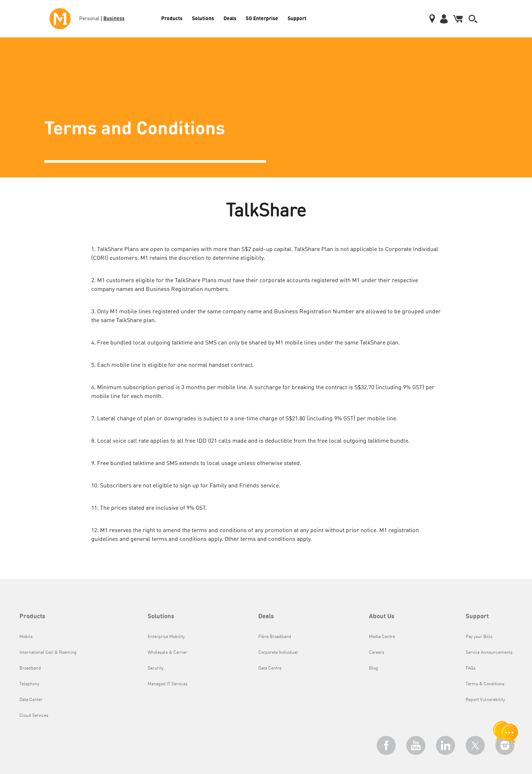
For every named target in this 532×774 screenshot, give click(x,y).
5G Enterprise (262, 18)
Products (172, 18)
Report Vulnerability (485, 700)
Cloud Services (34, 716)
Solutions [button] (161, 617)
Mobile (26, 637)
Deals (230, 18)
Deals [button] (266, 617)
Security (156, 668)
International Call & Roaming (48, 653)
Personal (89, 19)
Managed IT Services (168, 684)
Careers (377, 653)
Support (297, 18)
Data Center (31, 700)
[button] (473, 19)
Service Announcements (489, 653)
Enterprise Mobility (166, 637)
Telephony (29, 684)
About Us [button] (382, 617)
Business (114, 18)
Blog (374, 668)
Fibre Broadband (275, 637)
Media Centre (382, 637)
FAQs (471, 668)
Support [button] (477, 617)
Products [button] (32, 617)
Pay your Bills (479, 637)
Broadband (30, 668)
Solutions (203, 18)
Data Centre (270, 668)
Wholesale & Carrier (167, 653)
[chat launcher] (506, 732)
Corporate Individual (278, 653)
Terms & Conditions (485, 684)
